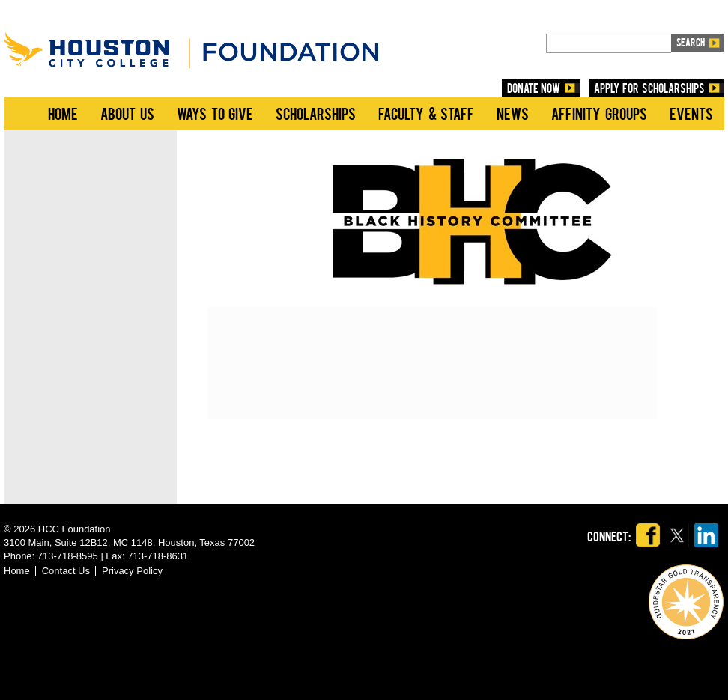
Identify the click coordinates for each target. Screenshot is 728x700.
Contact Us (66, 571)
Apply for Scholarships (649, 88)
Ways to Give (215, 113)
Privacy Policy (132, 571)
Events (691, 113)
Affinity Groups (599, 113)
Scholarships (316, 113)
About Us (127, 113)
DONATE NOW (534, 88)
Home (63, 113)
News (513, 113)
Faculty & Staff (426, 113)
